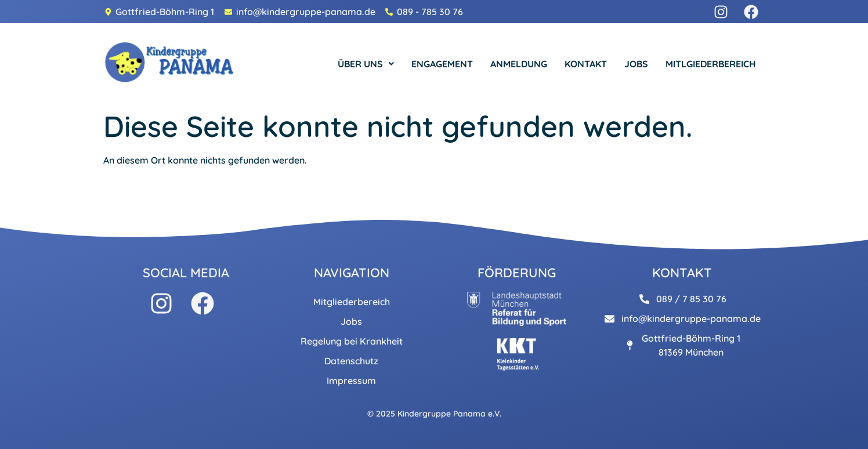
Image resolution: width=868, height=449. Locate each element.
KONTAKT (586, 64)
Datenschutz (351, 361)
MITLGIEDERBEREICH (711, 64)
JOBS (636, 64)
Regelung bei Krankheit (352, 341)
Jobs (351, 321)
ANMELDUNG (519, 64)
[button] (366, 64)
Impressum (351, 381)
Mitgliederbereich (352, 302)
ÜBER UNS (366, 64)
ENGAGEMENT (442, 64)
